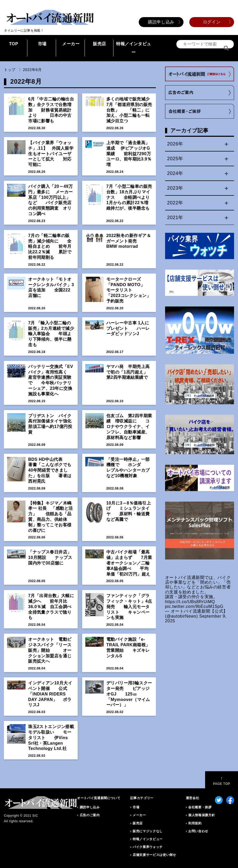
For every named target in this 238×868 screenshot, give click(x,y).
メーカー (71, 44)
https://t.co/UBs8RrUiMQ (190, 602)
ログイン (212, 22)
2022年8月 (32, 70)
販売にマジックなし (148, 831)
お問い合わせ (198, 831)
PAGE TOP (222, 781)
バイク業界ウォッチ (148, 847)
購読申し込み (161, 22)
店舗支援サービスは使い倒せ (154, 855)
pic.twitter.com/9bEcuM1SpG (194, 606)
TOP (14, 44)
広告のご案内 (90, 815)
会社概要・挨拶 (200, 807)
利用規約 (195, 823)
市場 (42, 44)
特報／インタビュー (134, 48)
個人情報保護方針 (202, 815)
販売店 (100, 44)
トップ (10, 70)
